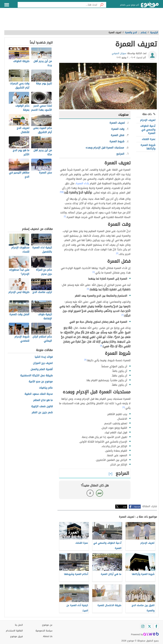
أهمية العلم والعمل (42, 369)
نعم (99, 493)
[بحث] (102, 5)
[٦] (122, 315)
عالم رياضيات (46, 388)
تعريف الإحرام (148, 120)
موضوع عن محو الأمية (41, 382)
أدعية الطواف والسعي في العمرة (148, 130)
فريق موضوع (16, 636)
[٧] (101, 346)
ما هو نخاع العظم (43, 400)
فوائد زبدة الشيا (44, 357)
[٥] (88, 289)
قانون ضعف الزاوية (42, 406)
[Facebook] (156, 626)
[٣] (117, 253)
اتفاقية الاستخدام (14, 631)
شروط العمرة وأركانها (148, 147)
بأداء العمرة (82, 183)
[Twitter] (149, 626)
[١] (63, 192)
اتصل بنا (19, 625)
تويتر (125, 507)
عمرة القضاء (149, 139)
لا (90, 493)
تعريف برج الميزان (43, 363)
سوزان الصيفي (119, 53)
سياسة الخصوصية (44, 631)
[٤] (94, 272)
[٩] (124, 407)
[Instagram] (143, 626)
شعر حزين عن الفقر (42, 413)
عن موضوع (47, 625)
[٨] (85, 360)
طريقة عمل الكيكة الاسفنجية (36, 376)
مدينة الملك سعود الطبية (39, 394)
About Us (48, 636)
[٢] (61, 192)
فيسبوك (137, 507)
